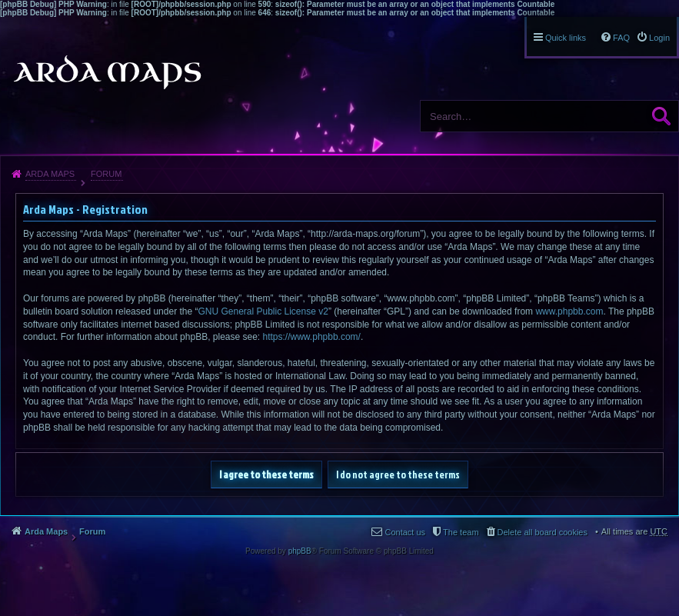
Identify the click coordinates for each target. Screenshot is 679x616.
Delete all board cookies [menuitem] (543, 532)
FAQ (621, 38)
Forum (106, 174)
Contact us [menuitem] (405, 532)
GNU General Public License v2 (263, 311)
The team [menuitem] (461, 532)
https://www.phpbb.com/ (312, 337)
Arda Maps (50, 174)
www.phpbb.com (569, 311)
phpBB (300, 551)
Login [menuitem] (659, 38)
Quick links (566, 38)
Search (661, 116)
